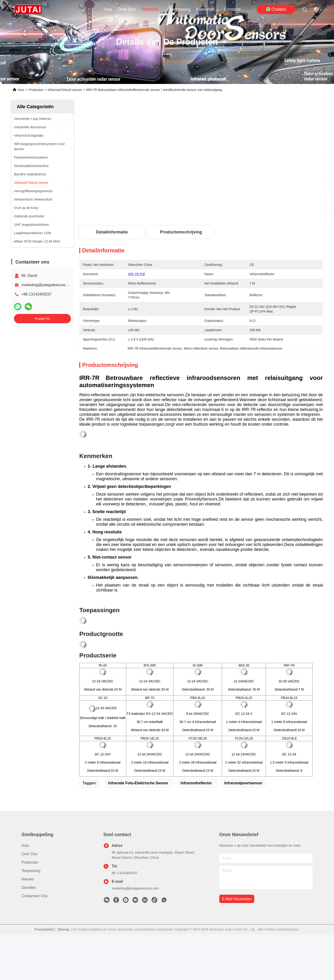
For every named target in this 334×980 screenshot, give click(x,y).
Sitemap (63, 929)
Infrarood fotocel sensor (65, 90)
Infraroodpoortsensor (243, 783)
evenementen (207, 9)
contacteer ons (235, 9)
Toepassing (31, 871)
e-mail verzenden (237, 899)
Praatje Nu (42, 319)
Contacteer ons (35, 896)
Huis (108, 9)
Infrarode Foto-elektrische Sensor (138, 783)
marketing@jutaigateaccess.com (48, 285)
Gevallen (29, 888)
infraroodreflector (196, 783)
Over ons (29, 854)
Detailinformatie (112, 232)
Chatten (276, 9)
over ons (127, 9)
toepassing (180, 9)
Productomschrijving (181, 232)
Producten (36, 90)
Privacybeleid (44, 929)
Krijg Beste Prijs (243, 210)
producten (152, 9)
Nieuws (28, 879)
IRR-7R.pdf (136, 274)
